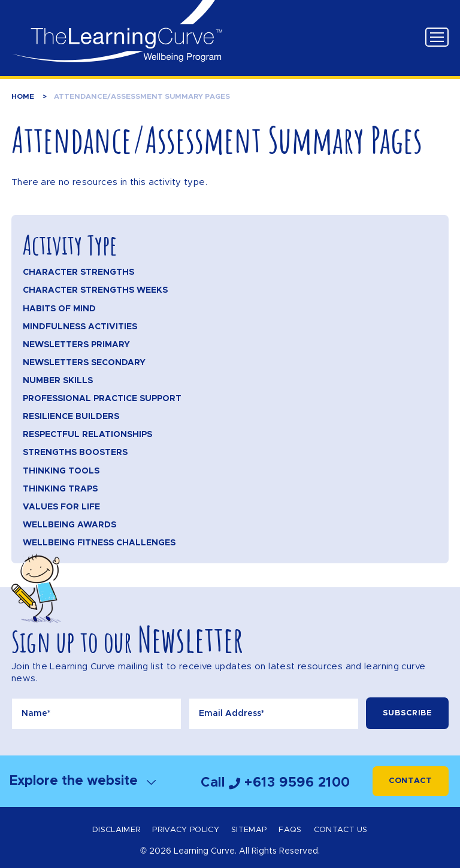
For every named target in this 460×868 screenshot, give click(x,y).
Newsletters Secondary (84, 363)
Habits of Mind (59, 309)
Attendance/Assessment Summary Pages (142, 96)
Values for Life (61, 507)
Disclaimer (116, 830)
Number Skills (58, 381)
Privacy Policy (186, 830)
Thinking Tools (61, 471)
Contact (411, 781)
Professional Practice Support (102, 399)
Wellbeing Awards (69, 525)
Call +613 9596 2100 (276, 783)
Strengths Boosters (75, 453)
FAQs (290, 830)
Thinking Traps (60, 489)
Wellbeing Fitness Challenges (99, 543)
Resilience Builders (71, 417)
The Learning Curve (117, 31)
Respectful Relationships (87, 435)
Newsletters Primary (76, 345)
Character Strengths (78, 272)
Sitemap (249, 830)
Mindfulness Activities (80, 327)
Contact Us (341, 830)
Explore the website (83, 781)
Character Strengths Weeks (95, 290)
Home (23, 96)
